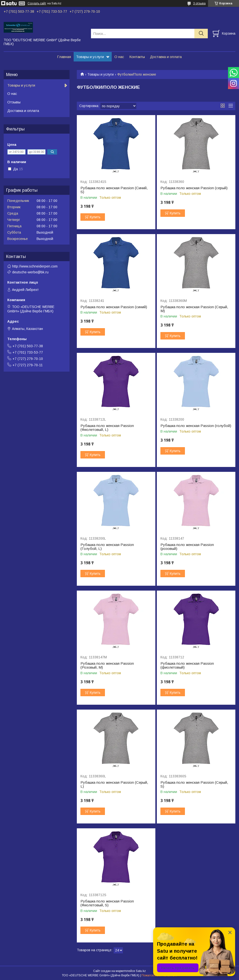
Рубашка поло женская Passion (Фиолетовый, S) (107, 903)
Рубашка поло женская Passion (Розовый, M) (107, 665)
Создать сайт (37, 3)
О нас (119, 57)
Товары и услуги (90, 57)
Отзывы (14, 102)
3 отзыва (199, 3)
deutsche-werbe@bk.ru (30, 272)
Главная (64, 57)
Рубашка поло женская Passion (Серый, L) (114, 784)
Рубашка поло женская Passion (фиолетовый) (187, 665)
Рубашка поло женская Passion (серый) (194, 188)
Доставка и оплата (166, 57)
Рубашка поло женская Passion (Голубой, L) (107, 547)
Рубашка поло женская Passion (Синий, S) (114, 190)
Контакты (137, 57)
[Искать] (201, 34)
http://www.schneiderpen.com (35, 266)
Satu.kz (141, 971)
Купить (95, 217)
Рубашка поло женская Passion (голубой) (196, 426)
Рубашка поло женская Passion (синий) (114, 307)
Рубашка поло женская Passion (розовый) (187, 547)
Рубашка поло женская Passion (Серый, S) (194, 784)
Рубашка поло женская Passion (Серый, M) (194, 309)
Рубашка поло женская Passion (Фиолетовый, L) (107, 428)
